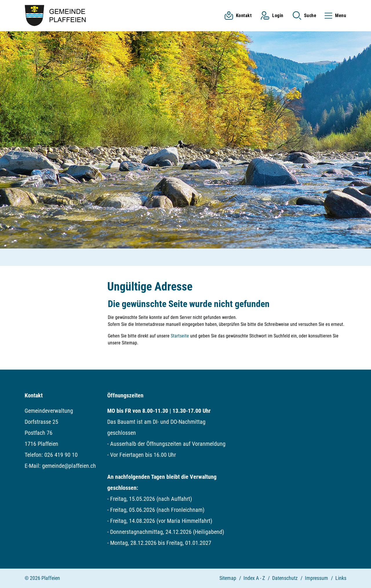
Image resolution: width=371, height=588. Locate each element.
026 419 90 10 (61, 455)
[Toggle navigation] (334, 15)
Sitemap (228, 578)
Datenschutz (285, 578)
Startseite (180, 336)
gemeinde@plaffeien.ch (69, 466)
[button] (305, 15)
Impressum (317, 578)
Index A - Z (254, 578)
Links (341, 578)
